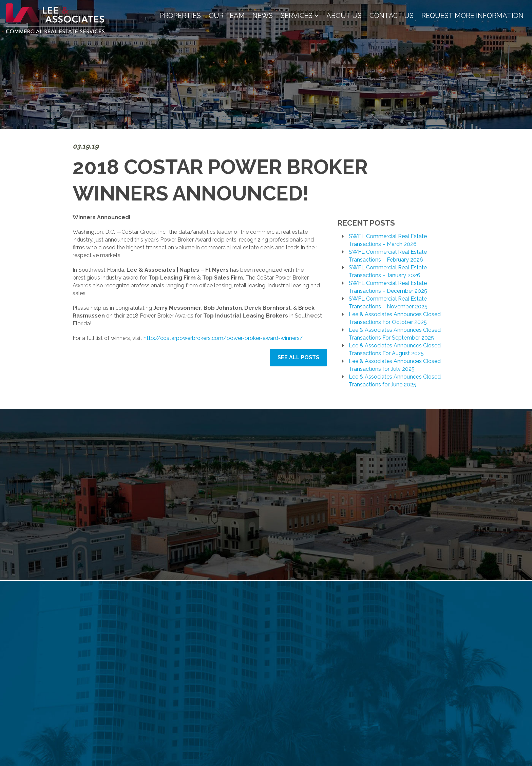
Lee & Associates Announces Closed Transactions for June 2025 (395, 381)
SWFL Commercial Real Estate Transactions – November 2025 (388, 303)
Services (300, 16)
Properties (180, 16)
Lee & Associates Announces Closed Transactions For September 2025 (395, 334)
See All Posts (298, 357)
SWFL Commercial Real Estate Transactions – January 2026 (388, 271)
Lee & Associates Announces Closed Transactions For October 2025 (395, 318)
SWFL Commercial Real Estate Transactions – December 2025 (388, 287)
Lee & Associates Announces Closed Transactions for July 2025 (395, 365)
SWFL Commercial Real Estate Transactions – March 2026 (388, 240)
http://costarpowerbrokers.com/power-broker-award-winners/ (223, 338)
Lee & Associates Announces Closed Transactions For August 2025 (395, 349)
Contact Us (392, 16)
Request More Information (472, 16)
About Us (344, 16)
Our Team (227, 16)
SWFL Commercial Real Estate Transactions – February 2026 (388, 256)
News (263, 16)
